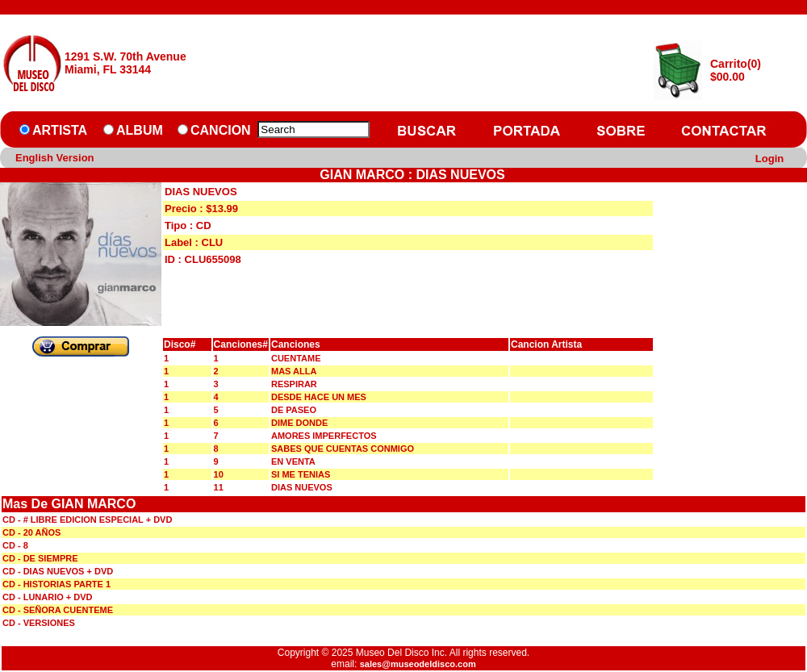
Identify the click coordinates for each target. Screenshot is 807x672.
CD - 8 (15, 545)
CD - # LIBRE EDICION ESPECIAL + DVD (87, 520)
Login (769, 159)
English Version (55, 158)
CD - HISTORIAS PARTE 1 (56, 584)
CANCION (221, 130)
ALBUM (140, 130)
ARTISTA (60, 130)
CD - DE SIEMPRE (40, 558)
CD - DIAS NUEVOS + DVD (58, 571)
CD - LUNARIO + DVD (48, 597)
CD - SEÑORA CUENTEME (58, 610)
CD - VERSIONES (39, 623)
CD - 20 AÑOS (31, 532)
